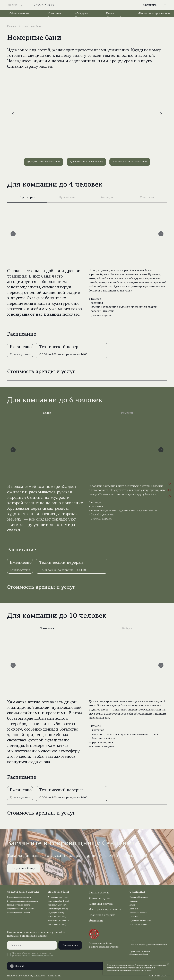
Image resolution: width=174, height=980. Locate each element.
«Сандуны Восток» (101, 904)
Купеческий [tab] (67, 197)
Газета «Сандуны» (138, 925)
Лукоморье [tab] (27, 197)
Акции (132, 905)
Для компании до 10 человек (130, 162)
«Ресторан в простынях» (154, 14)
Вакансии (134, 909)
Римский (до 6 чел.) (57, 917)
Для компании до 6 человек (86, 162)
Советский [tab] (147, 197)
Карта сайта (55, 976)
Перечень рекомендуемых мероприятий (148, 945)
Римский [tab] (127, 413)
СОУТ (132, 941)
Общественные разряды (23, 892)
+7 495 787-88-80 (43, 5)
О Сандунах (137, 892)
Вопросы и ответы (138, 913)
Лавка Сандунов (100, 898)
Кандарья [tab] (107, 197)
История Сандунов (138, 897)
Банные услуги (99, 893)
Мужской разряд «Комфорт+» (21, 909)
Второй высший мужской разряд (22, 901)
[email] (32, 945)
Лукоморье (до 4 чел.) (58, 897)
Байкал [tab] (127, 629)
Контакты (134, 917)
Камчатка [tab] (47, 629)
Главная (12, 26)
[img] (87, 5)
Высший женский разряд (19, 913)
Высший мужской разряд (19, 897)
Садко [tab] (47, 413)
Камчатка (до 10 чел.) (58, 921)
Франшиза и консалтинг (141, 921)
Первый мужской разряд (19, 905)
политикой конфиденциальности (137, 971)
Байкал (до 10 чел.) (57, 925)
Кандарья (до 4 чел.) (58, 905)
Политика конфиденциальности (26, 976)
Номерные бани (58, 892)
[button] (165, 5)
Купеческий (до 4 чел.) (58, 901)
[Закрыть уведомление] (168, 964)
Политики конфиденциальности (38, 956)
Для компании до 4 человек (43, 162)
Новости (133, 901)
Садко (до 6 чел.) (56, 913)
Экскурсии (96, 921)
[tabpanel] (87, 266)
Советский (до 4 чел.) (58, 909)
